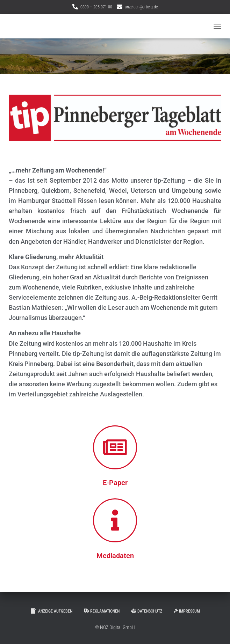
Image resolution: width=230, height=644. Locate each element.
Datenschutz (147, 611)
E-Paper (115, 483)
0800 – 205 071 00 (96, 7)
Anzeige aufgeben (51, 611)
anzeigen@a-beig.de (141, 7)
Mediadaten (115, 556)
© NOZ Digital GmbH (115, 627)
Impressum (187, 611)
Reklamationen (102, 611)
